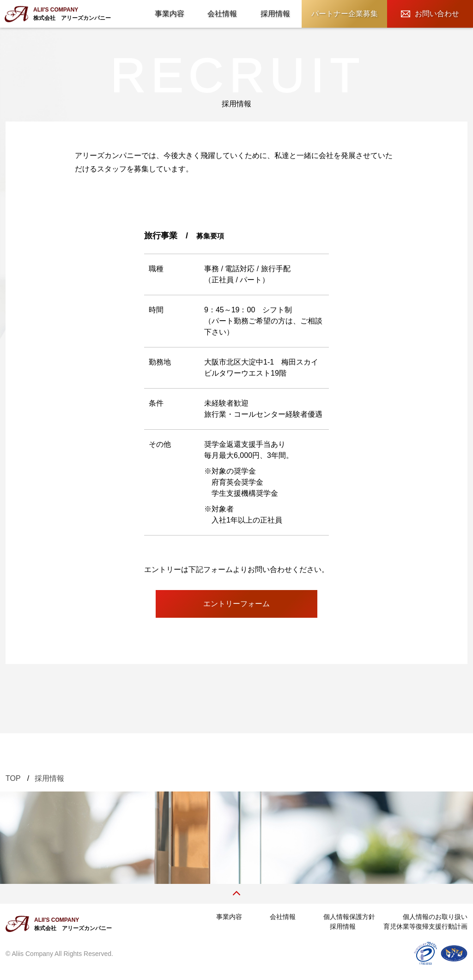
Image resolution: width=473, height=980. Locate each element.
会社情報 (222, 14)
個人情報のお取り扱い (435, 917)
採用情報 (275, 14)
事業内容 (170, 14)
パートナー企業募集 (345, 14)
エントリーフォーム (236, 604)
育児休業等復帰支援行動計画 (425, 926)
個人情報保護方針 (349, 917)
